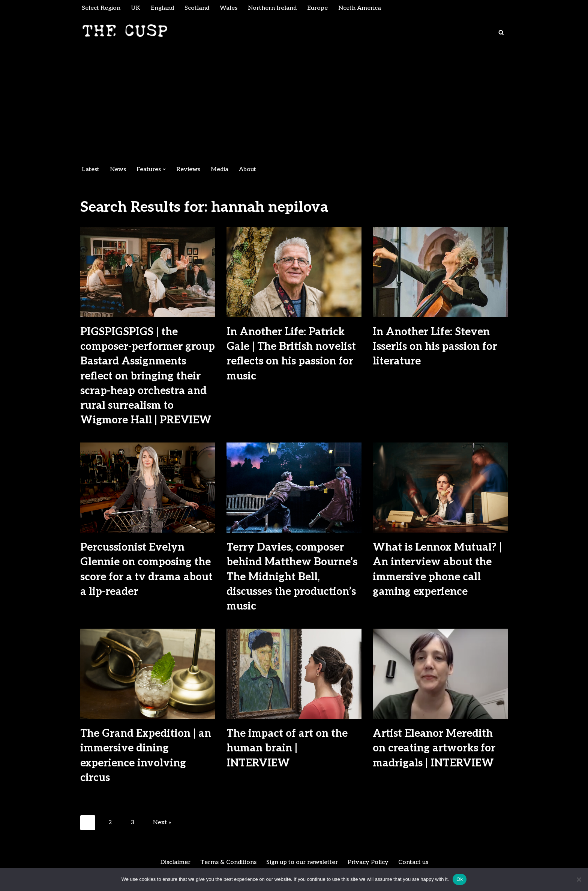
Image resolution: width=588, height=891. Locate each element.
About (247, 169)
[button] (164, 169)
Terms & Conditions (228, 862)
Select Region (101, 8)
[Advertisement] (294, 105)
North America (360, 8)
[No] (579, 879)
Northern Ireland (272, 8)
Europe (317, 8)
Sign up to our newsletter (302, 862)
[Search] (501, 32)
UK (136, 8)
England (162, 8)
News (118, 169)
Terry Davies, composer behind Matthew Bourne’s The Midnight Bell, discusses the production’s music (292, 577)
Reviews (188, 169)
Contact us (413, 862)
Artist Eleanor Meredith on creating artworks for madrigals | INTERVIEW (434, 748)
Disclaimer (175, 862)
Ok (460, 879)
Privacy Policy (368, 862)
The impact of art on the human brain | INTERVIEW (287, 748)
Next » (162, 823)
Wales (229, 8)
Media (220, 169)
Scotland (197, 8)
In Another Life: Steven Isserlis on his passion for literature (435, 347)
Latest (91, 169)
